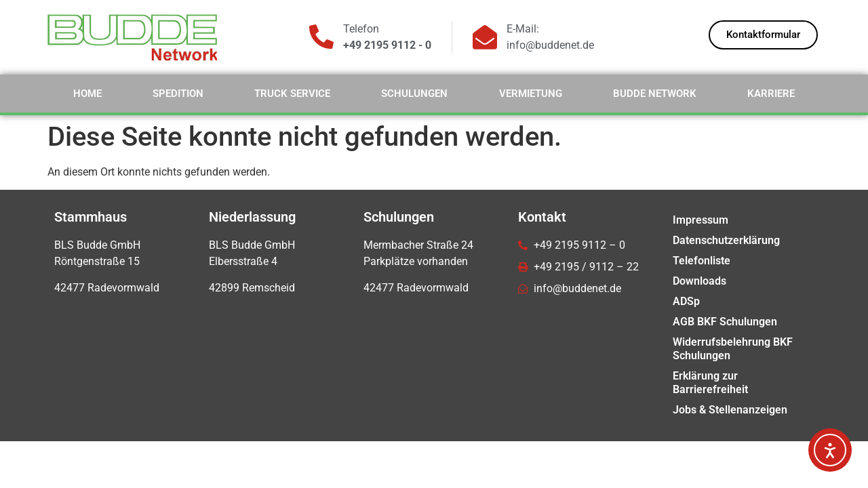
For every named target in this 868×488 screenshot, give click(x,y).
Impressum (701, 220)
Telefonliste (702, 261)
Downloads (699, 281)
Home (87, 94)
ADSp (686, 301)
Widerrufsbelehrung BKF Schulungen (733, 349)
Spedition (178, 94)
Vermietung (531, 94)
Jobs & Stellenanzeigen (730, 410)
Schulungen (414, 94)
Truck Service (292, 94)
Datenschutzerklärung (726, 240)
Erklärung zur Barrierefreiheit (710, 383)
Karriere (771, 94)
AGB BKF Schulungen (725, 322)
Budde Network (655, 94)
